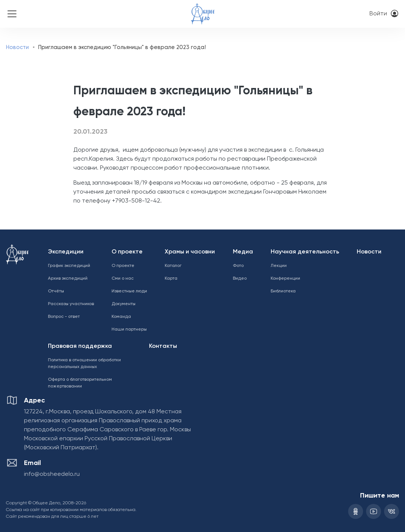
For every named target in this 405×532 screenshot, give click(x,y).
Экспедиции (66, 252)
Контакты (163, 346)
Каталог (173, 266)
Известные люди (129, 291)
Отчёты (56, 291)
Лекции (279, 266)
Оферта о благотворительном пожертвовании (80, 383)
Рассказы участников (71, 304)
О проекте (127, 252)
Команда (121, 317)
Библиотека (283, 291)
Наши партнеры (129, 329)
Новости (17, 47)
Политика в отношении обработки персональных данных (84, 364)
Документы (124, 304)
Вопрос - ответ (64, 317)
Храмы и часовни (190, 252)
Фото (238, 266)
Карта (171, 279)
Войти (378, 14)
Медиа (243, 252)
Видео (240, 279)
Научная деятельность (305, 252)
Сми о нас (123, 279)
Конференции (285, 279)
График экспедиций (69, 266)
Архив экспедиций (68, 279)
